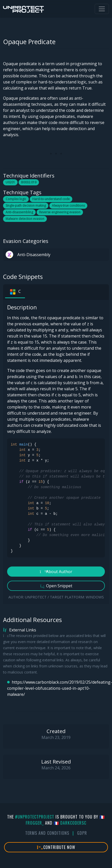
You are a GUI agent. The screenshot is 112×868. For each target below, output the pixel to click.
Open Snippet (56, 586)
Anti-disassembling (19, 212)
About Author (56, 572)
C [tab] (15, 292)
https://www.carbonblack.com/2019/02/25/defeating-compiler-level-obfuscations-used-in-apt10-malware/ (58, 688)
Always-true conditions (68, 206)
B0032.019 (29, 182)
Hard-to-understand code (51, 199)
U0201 (10, 182)
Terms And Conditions (47, 833)
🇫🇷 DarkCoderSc (70, 823)
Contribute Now (56, 847)
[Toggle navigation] (102, 9)
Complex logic (16, 199)
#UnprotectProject (35, 817)
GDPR (82, 833)
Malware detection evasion (25, 219)
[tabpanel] (56, 452)
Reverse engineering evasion (60, 212)
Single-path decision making (26, 206)
